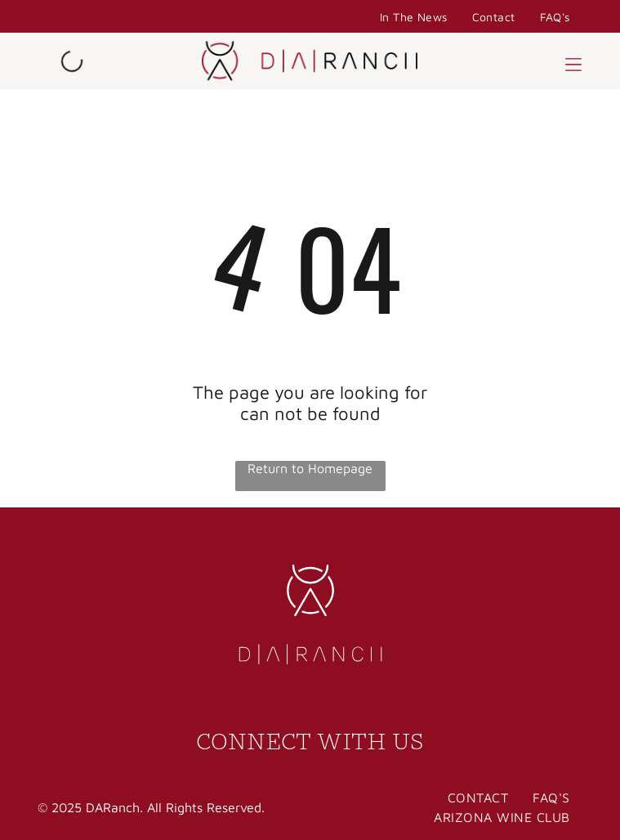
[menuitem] (414, 16)
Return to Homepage (310, 468)
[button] (573, 61)
